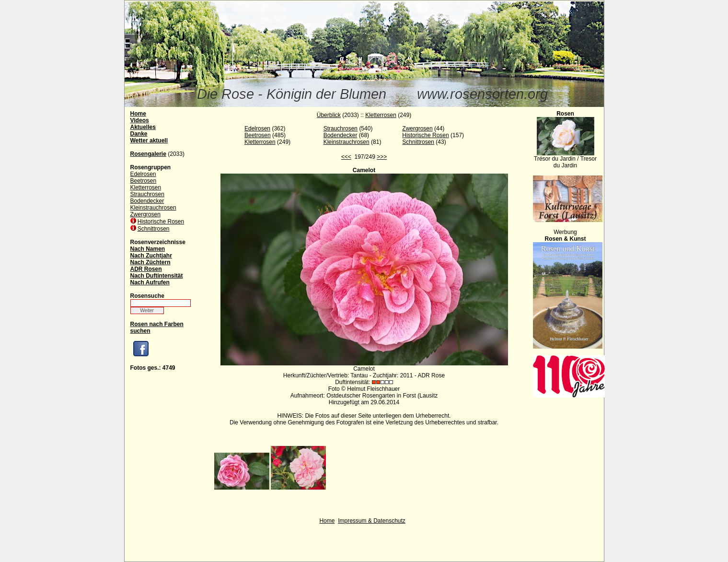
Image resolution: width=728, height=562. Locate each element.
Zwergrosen (145, 214)
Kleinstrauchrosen (153, 208)
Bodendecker (147, 201)
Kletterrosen (146, 187)
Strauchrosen (147, 194)
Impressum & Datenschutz (372, 521)
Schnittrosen (154, 229)
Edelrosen (143, 174)
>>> (382, 157)
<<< (346, 157)
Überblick (329, 115)
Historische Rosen (161, 222)
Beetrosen (144, 181)
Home (327, 521)
